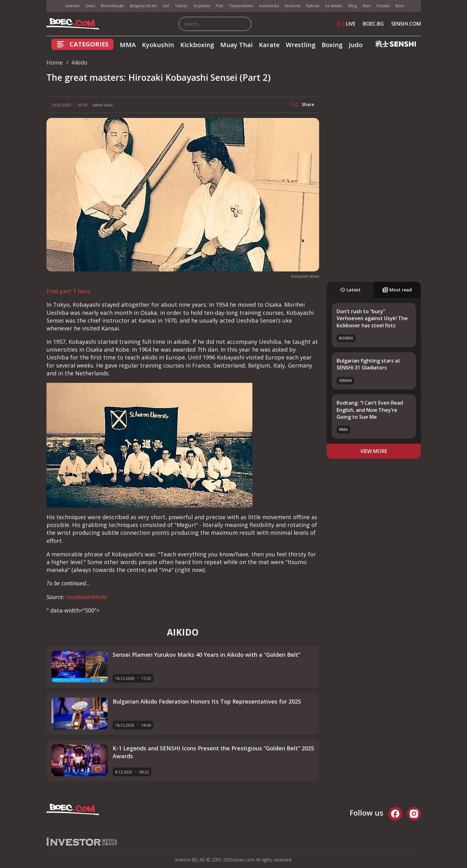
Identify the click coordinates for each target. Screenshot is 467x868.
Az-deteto (334, 6)
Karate (269, 45)
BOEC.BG (373, 24)
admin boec (103, 105)
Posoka (383, 6)
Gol (166, 6)
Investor (73, 6)
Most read (397, 290)
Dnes (90, 6)
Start (367, 6)
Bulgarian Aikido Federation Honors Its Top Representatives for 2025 (207, 701)
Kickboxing (197, 45)
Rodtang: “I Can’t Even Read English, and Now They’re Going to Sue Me (370, 410)
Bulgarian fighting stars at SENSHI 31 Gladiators (368, 364)
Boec (400, 6)
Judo (356, 45)
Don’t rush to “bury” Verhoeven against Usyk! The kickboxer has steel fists (372, 318)
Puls (219, 6)
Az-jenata (202, 6)
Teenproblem (241, 6)
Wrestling (301, 45)
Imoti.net (293, 6)
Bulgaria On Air (144, 6)
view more (374, 451)
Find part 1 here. (69, 291)
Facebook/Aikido (86, 597)
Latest (350, 290)
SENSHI (345, 380)
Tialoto (181, 6)
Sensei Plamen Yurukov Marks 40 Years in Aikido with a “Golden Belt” (207, 655)
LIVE (346, 24)
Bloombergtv (112, 6)
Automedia (269, 6)
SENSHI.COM (406, 24)
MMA (128, 45)
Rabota (313, 6)
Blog (353, 6)
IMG (54, 6)
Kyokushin (158, 45)
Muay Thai (236, 45)
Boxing (332, 45)
